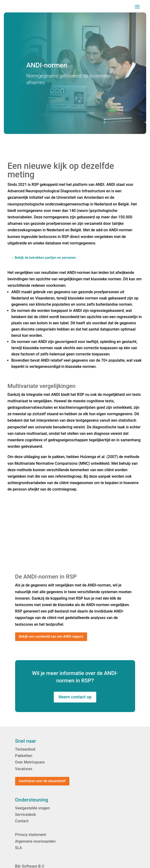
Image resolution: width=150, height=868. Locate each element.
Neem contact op (75, 697)
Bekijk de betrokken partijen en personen (45, 258)
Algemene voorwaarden (35, 841)
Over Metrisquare (30, 762)
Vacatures (24, 769)
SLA (19, 848)
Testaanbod (25, 749)
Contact (22, 821)
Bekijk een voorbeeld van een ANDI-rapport (51, 636)
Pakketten (24, 756)
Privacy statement (31, 835)
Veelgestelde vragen (33, 808)
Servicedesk (26, 815)
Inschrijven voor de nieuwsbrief (42, 781)
